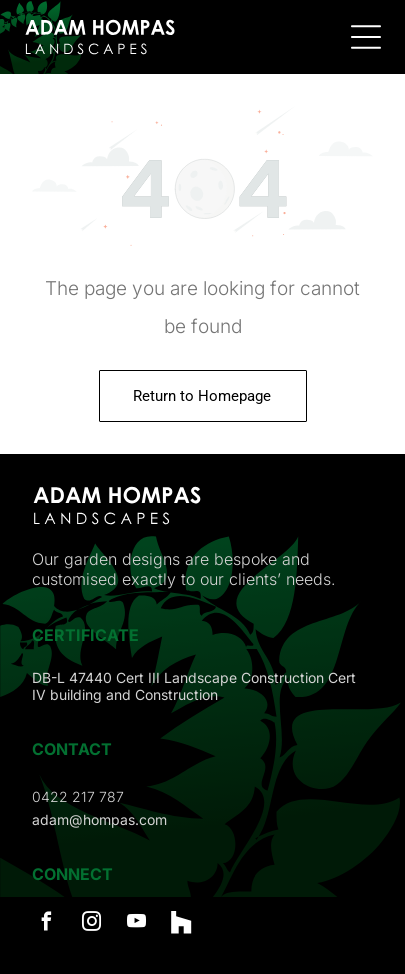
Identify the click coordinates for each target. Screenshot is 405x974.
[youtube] (136, 924)
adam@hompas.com (99, 819)
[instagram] (91, 924)
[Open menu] (366, 37)
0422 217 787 (78, 796)
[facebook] (46, 924)
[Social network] (181, 924)
